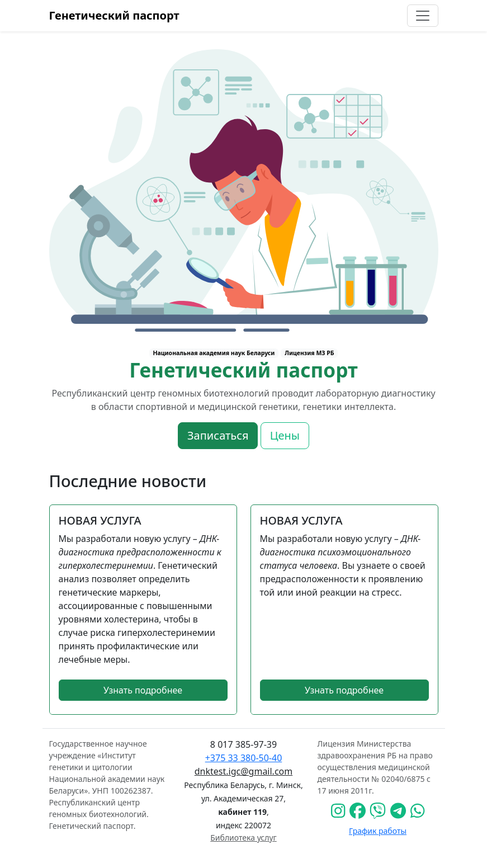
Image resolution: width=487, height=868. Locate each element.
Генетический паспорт (114, 15)
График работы (378, 831)
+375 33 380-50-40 (244, 758)
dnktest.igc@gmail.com (243, 771)
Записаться (218, 435)
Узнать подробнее (143, 690)
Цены (285, 435)
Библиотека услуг (243, 838)
